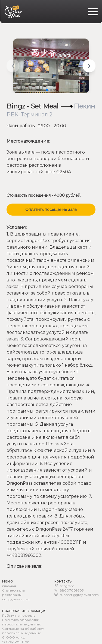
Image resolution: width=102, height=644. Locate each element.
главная (9, 586)
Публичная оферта (19, 615)
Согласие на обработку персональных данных (23, 631)
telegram (67, 586)
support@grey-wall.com (79, 595)
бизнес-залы (13, 590)
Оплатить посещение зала (51, 210)
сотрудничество (16, 599)
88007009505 (72, 590)
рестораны (12, 595)
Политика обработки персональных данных (21, 622)
